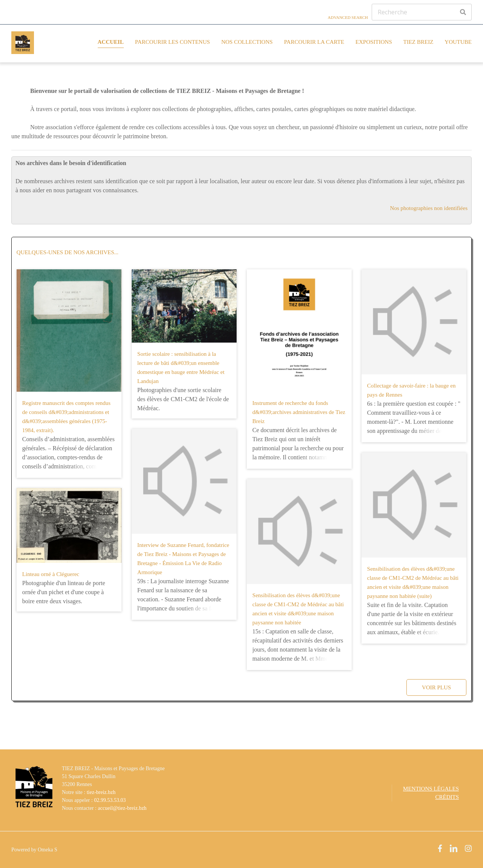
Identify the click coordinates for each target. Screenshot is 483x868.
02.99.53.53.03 (110, 800)
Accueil (111, 42)
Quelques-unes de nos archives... (68, 252)
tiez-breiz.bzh (101, 792)
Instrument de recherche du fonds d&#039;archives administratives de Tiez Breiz (299, 412)
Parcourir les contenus (173, 42)
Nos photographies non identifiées (429, 208)
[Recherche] (422, 12)
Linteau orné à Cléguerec (51, 574)
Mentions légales (431, 789)
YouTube (458, 42)
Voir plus (436, 687)
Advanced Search (348, 17)
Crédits (447, 797)
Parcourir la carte (314, 42)
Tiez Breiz (418, 42)
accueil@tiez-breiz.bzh (122, 808)
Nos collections (247, 42)
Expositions (374, 42)
